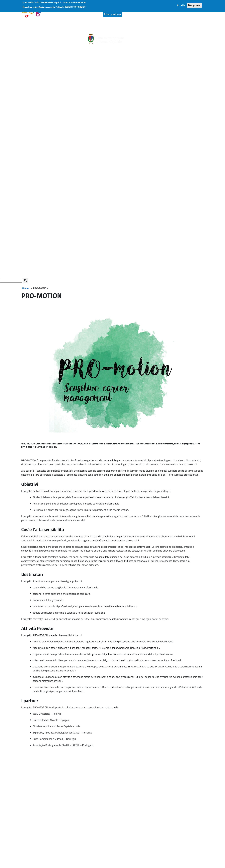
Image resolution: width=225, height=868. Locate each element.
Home (25, 288)
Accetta (181, 3)
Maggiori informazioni (74, 5)
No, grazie (194, 3)
